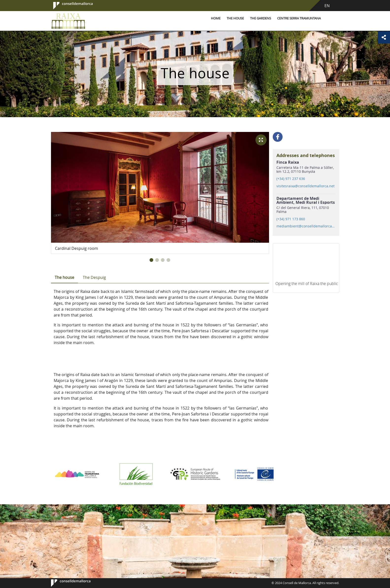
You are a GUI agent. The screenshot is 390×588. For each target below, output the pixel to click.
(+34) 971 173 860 (291, 219)
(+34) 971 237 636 (291, 179)
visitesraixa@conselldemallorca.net (305, 186)
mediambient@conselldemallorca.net (306, 226)
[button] (151, 260)
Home (216, 18)
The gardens (261, 18)
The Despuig (94, 277)
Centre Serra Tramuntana (299, 18)
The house (235, 18)
